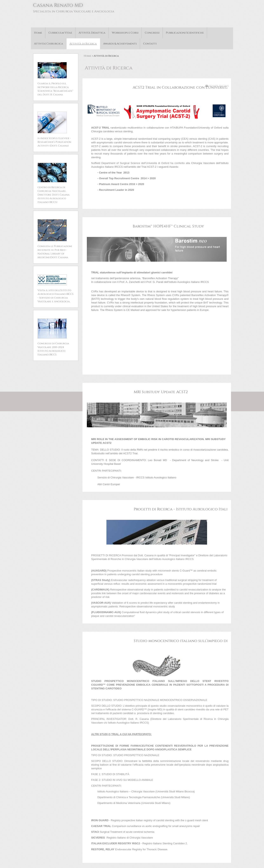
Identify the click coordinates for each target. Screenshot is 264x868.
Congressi (152, 33)
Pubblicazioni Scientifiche (185, 33)
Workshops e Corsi (125, 33)
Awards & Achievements (120, 44)
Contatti (150, 44)
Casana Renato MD (58, 5)
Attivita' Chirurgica (49, 44)
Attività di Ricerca (83, 44)
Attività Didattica (92, 33)
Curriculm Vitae (60, 33)
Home (38, 33)
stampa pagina (219, 86)
